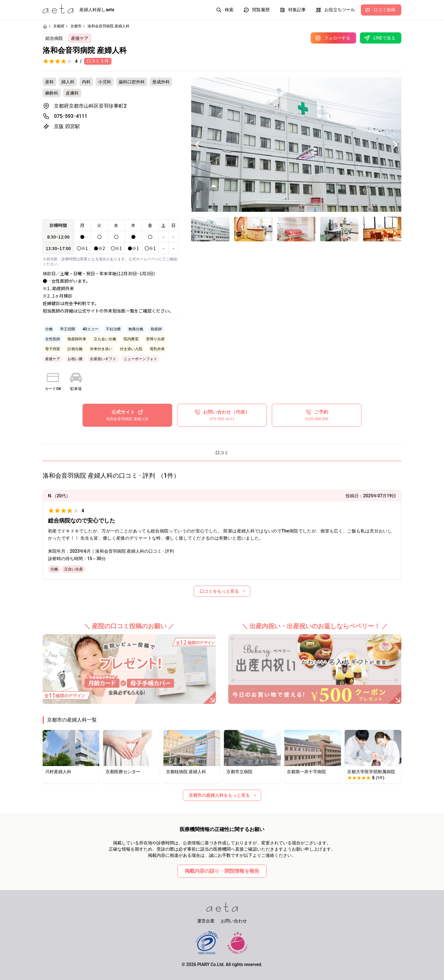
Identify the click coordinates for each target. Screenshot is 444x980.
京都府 (59, 26)
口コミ (222, 453)
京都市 (76, 26)
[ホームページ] (45, 26)
